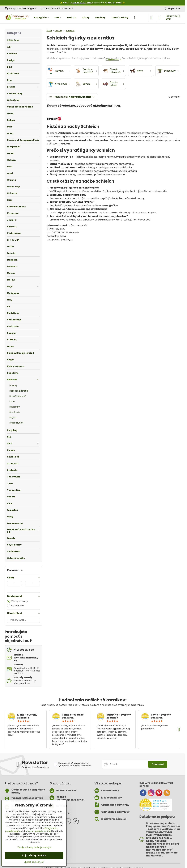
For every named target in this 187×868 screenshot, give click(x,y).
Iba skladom (15, 606)
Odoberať (158, 764)
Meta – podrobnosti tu (39, 831)
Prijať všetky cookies (34, 855)
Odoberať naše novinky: (36, 767)
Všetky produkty (17, 601)
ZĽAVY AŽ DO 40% (82, 3)
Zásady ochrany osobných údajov (34, 847)
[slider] (23, 721)
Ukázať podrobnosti (34, 862)
